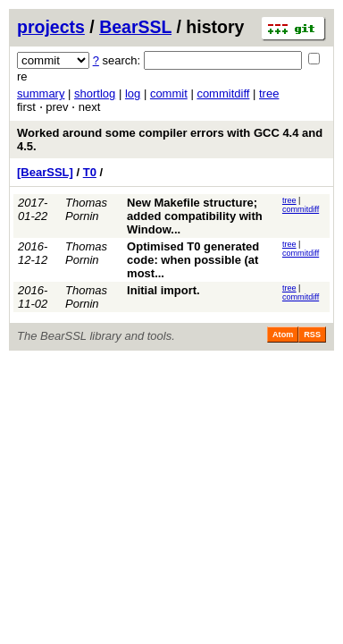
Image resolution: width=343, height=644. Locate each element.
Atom (283, 335)
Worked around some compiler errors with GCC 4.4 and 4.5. (170, 140)
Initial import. (163, 290)
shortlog (95, 93)
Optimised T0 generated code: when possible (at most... (193, 260)
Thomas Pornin (86, 209)
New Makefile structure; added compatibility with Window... (195, 216)
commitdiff (223, 93)
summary (41, 93)
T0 (90, 172)
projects (51, 27)
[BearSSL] (45, 172)
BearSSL (135, 27)
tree (269, 93)
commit (169, 93)
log (133, 93)
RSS (312, 335)
